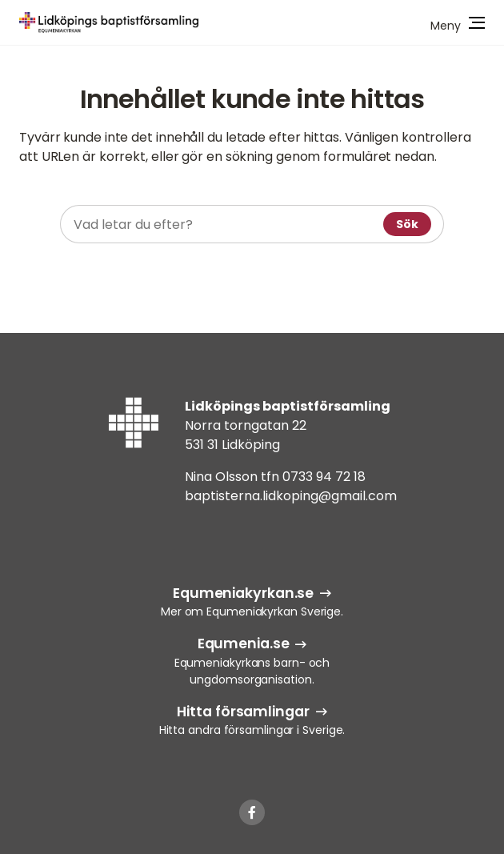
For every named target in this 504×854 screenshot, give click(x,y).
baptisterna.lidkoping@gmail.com (291, 496)
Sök (407, 224)
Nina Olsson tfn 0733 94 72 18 (275, 477)
